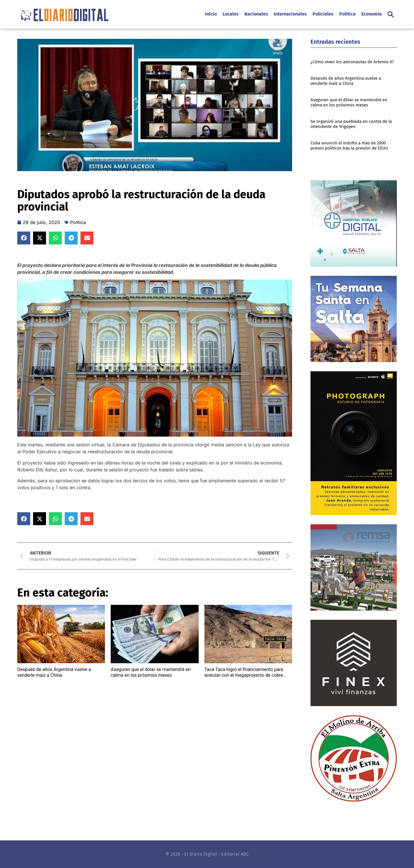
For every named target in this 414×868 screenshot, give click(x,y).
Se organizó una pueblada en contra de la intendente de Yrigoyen (351, 124)
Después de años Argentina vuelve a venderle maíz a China (54, 672)
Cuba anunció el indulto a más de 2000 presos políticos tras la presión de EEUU (349, 146)
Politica (78, 222)
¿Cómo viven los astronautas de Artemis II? (352, 62)
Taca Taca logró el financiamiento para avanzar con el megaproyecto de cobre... (246, 672)
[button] (391, 14)
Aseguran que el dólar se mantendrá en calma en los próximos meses (151, 672)
